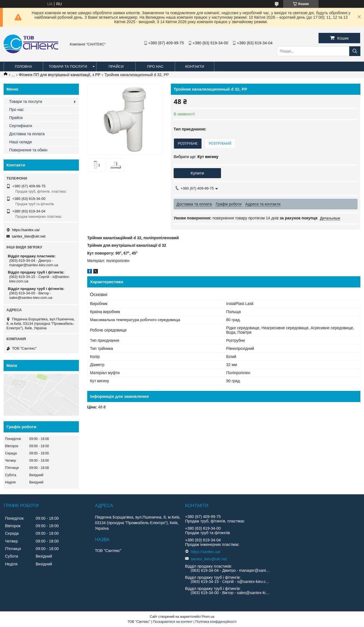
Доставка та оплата (27, 134)
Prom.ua (208, 617)
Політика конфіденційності (216, 622)
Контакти (195, 66)
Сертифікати (21, 126)
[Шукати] (355, 51)
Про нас (155, 66)
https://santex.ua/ (26, 230)
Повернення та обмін (28, 150)
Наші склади (20, 142)
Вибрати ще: (196, 157)
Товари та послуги (68, 66)
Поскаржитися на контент (173, 622)
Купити (197, 173)
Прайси (116, 66)
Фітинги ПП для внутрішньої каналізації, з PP (60, 75)
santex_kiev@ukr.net (29, 236)
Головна (23, 66)
